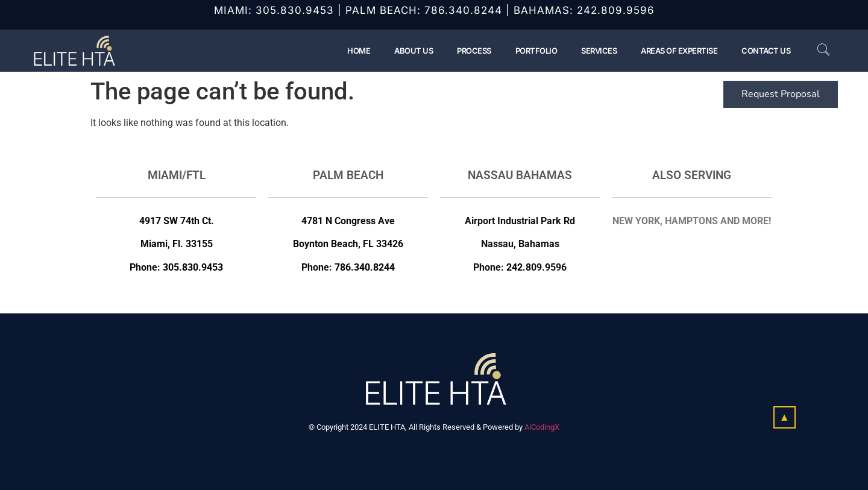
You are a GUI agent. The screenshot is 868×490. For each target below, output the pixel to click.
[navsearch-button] (817, 51)
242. (589, 10)
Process (474, 51)
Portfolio (536, 51)
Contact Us (766, 51)
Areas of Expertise (679, 51)
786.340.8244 (463, 10)
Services (599, 51)
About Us (414, 51)
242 (514, 267)
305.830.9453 (295, 10)
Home (359, 51)
